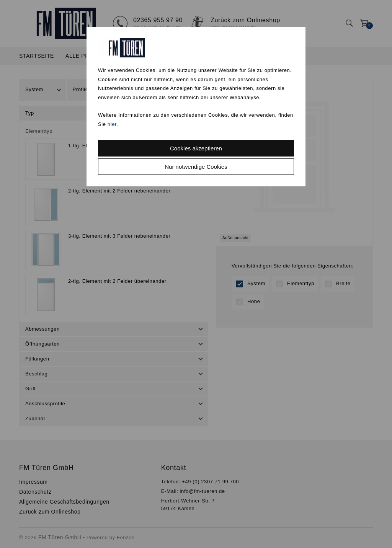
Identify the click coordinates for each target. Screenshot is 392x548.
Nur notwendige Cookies (196, 167)
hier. (113, 124)
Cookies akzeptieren (196, 148)
